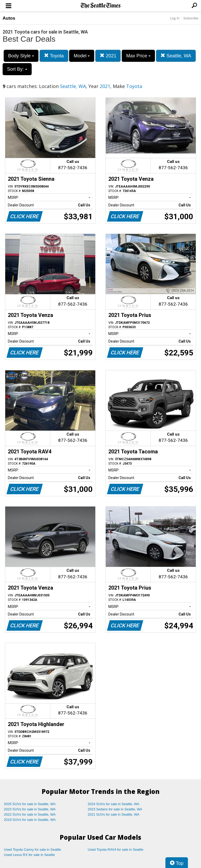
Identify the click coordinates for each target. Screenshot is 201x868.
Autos (9, 18)
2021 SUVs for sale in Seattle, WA (114, 814)
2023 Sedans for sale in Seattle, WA (115, 809)
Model (82, 56)
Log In (175, 18)
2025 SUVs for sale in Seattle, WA (30, 804)
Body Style (21, 56)
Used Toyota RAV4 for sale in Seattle (116, 850)
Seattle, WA (176, 56)
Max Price (138, 56)
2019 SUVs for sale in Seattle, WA (30, 820)
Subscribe (191, 18)
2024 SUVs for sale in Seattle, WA (114, 804)
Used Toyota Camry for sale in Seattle (32, 850)
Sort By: (17, 69)
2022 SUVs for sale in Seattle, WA (30, 814)
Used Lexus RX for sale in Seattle (29, 855)
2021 (108, 56)
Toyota (54, 56)
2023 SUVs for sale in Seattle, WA (30, 809)
